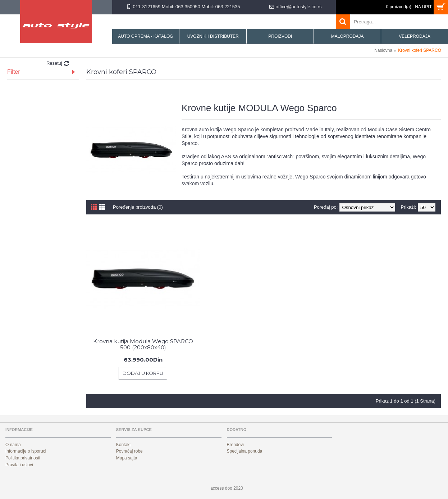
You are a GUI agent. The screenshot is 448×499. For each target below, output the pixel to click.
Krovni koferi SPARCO (420, 50)
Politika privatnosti (23, 458)
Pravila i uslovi (19, 465)
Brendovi (235, 445)
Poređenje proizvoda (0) (138, 207)
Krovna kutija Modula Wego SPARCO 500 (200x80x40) (143, 344)
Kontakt (124, 445)
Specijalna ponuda (245, 451)
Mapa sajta (127, 458)
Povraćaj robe (129, 451)
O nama (13, 445)
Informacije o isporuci (26, 451)
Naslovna (383, 50)
